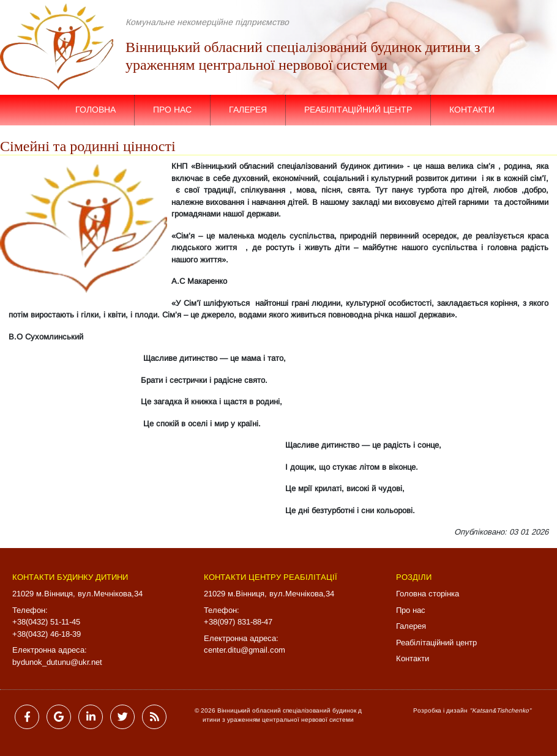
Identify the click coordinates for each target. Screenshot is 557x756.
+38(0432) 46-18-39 (47, 634)
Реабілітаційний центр (358, 109)
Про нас (172, 109)
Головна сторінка (428, 594)
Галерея (248, 109)
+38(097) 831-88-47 (238, 622)
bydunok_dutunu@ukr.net (57, 662)
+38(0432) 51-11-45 (46, 622)
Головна (95, 109)
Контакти (472, 109)
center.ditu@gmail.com (245, 650)
